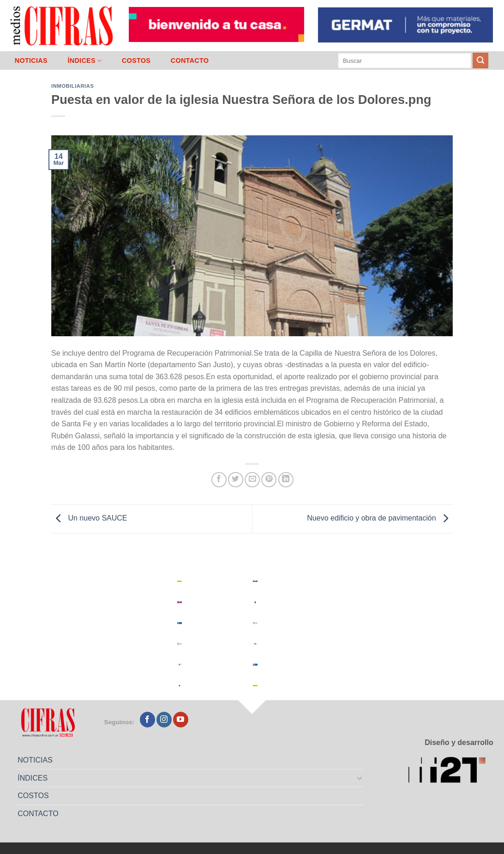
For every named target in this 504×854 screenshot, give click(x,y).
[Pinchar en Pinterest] (269, 480)
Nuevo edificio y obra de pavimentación (380, 518)
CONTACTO (190, 61)
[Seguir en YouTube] (181, 720)
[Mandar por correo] (252, 480)
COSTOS (136, 61)
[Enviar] (480, 61)
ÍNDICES (84, 61)
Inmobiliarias (72, 86)
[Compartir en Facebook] (219, 480)
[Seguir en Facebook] (147, 720)
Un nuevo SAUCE (89, 518)
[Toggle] (360, 778)
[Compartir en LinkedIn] (286, 480)
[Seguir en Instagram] (164, 720)
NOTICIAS (31, 61)
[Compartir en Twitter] (236, 480)
